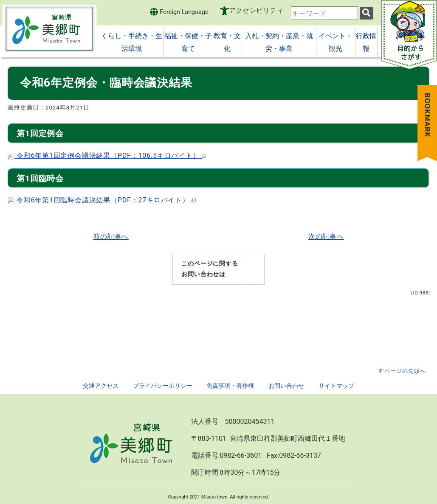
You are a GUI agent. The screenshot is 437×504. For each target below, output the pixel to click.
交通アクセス (101, 386)
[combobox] (324, 13)
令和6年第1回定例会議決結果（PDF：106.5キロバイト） (107, 155)
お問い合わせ (286, 386)
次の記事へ (326, 237)
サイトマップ (336, 386)
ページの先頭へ (405, 371)
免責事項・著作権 (230, 386)
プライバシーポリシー (163, 386)
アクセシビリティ (256, 10)
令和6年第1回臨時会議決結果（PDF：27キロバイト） (102, 200)
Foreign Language (179, 12)
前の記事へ (111, 237)
